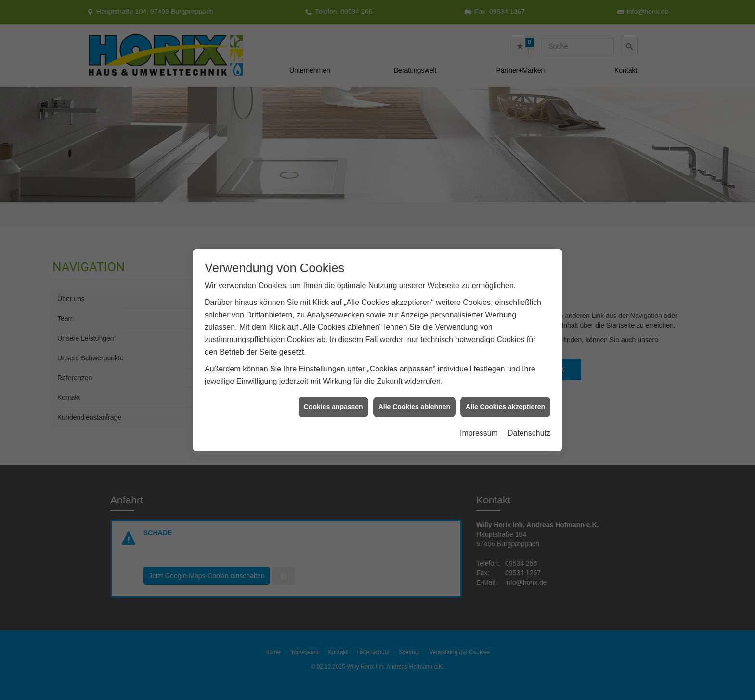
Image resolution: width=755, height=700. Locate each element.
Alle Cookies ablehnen (414, 402)
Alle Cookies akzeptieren (505, 402)
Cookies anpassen (333, 402)
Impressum (479, 428)
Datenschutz (529, 428)
